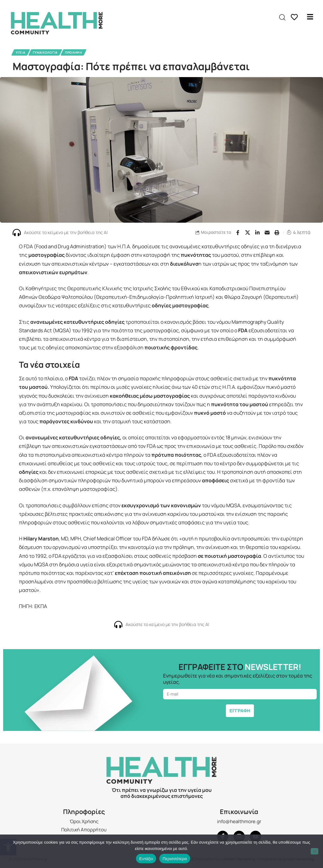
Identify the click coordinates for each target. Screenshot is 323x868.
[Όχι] (314, 851)
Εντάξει (146, 859)
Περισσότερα (175, 859)
